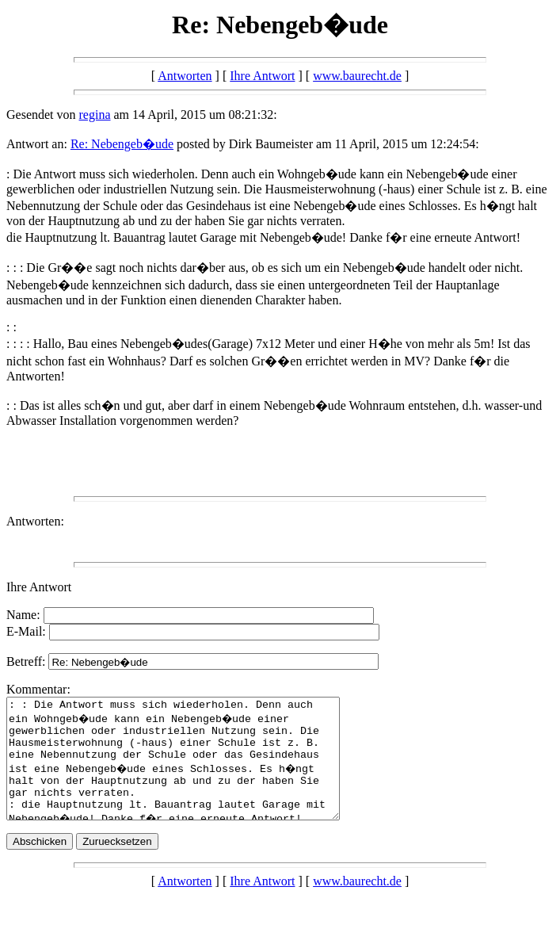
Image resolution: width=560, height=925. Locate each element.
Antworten (185, 76)
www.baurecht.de (357, 76)
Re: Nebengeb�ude (122, 144)
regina (95, 115)
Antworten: (35, 521)
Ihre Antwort (262, 76)
